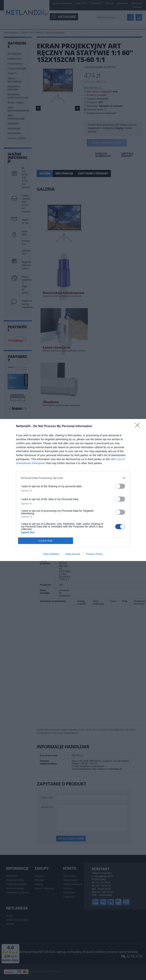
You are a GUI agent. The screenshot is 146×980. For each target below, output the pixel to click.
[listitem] (73, 478)
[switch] (120, 486)
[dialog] (73, 490)
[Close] (139, 426)
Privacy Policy (94, 554)
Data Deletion (51, 554)
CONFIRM (46, 541)
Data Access (73, 554)
